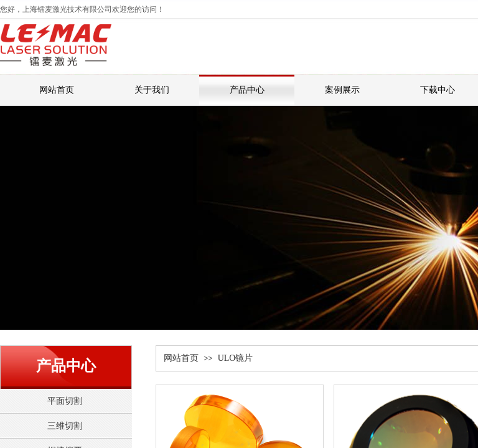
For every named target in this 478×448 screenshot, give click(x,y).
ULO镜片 (236, 358)
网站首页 (181, 358)
